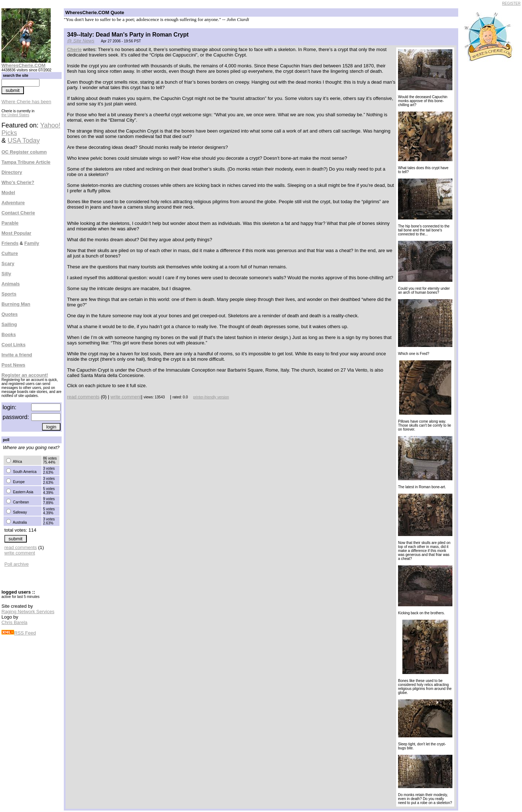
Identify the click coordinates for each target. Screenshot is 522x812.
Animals (11, 284)
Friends (10, 243)
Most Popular (16, 233)
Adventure (13, 203)
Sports (9, 294)
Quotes (10, 314)
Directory (12, 172)
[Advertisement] (490, 173)
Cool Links (13, 345)
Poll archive (16, 564)
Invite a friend (17, 355)
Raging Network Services (28, 612)
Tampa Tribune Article (26, 162)
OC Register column (24, 152)
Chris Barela (14, 622)
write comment (20, 553)
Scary (8, 263)
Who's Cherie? (18, 182)
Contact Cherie (18, 213)
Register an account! (25, 375)
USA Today (24, 141)
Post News (13, 365)
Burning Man (16, 304)
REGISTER (511, 3)
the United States (15, 115)
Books (9, 334)
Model (8, 192)
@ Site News (81, 41)
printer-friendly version (211, 397)
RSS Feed (19, 633)
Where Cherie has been (26, 102)
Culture (10, 253)
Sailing (9, 324)
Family (32, 243)
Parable (10, 223)
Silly (6, 274)
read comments (21, 547)
